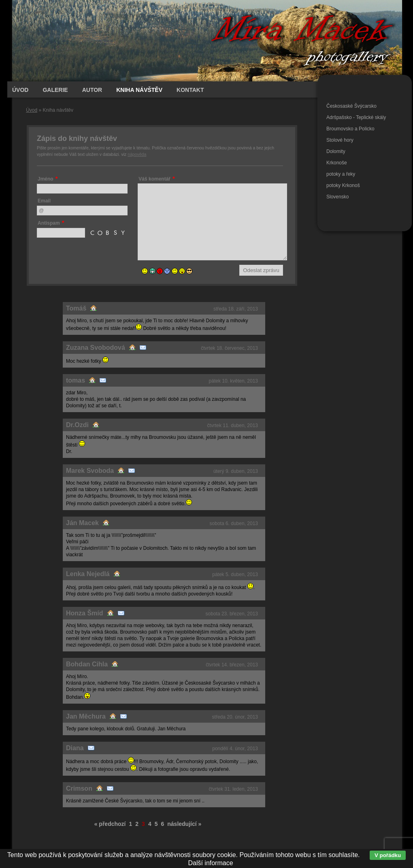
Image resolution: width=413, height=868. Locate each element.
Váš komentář (154, 179)
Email (44, 201)
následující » (184, 824)
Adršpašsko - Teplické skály (356, 117)
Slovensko (337, 197)
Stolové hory (340, 140)
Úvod (32, 110)
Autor (92, 90)
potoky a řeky (341, 174)
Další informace (210, 863)
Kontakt (190, 90)
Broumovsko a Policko (350, 129)
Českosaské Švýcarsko (351, 106)
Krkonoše (337, 163)
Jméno (46, 179)
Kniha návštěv (139, 90)
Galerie (55, 90)
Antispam (49, 223)
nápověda (137, 154)
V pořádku (388, 855)
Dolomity (336, 151)
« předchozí (110, 824)
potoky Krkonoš (343, 185)
